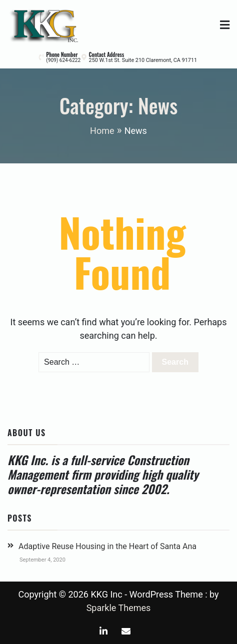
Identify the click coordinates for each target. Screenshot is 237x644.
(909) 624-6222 (63, 60)
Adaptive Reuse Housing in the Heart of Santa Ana (107, 546)
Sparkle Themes (119, 608)
